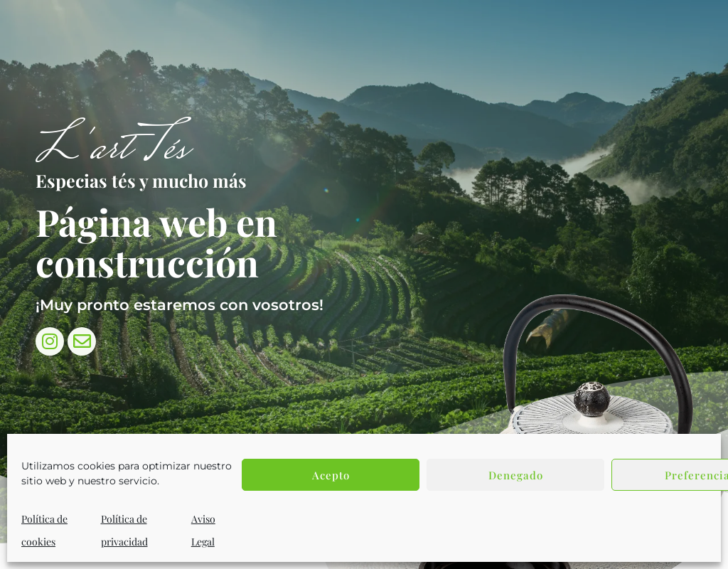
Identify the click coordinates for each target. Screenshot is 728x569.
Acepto (331, 475)
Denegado (516, 475)
